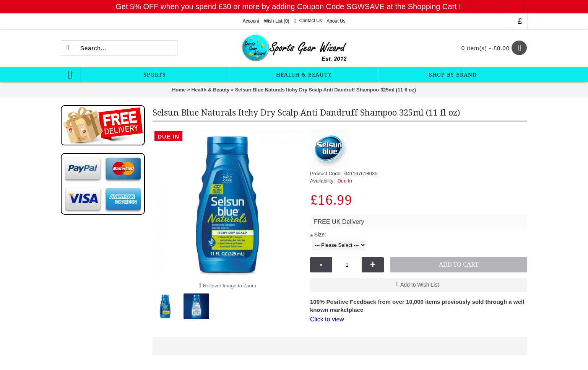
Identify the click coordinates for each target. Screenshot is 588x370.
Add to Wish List (420, 285)
